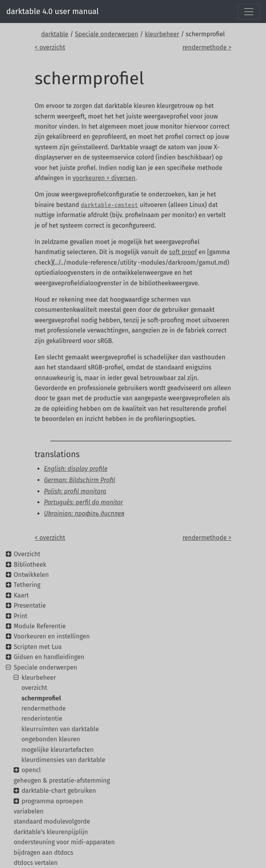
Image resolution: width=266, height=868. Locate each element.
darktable (55, 34)
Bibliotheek (30, 565)
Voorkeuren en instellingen (52, 636)
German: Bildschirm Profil (80, 480)
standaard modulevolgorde (52, 821)
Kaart (21, 595)
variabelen (29, 811)
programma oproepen (52, 801)
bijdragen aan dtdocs (43, 853)
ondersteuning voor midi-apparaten (64, 842)
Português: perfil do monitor (84, 502)
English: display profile (76, 469)
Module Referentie (40, 626)
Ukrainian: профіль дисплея (84, 514)
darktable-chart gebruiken (59, 791)
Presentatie (30, 605)
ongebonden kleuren (51, 739)
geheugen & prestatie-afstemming (62, 780)
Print (20, 616)
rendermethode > (207, 47)
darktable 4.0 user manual (52, 11)
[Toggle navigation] (249, 12)
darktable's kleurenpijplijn (51, 832)
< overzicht (50, 47)
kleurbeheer (162, 34)
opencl (31, 770)
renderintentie (42, 719)
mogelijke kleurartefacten (58, 750)
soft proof (183, 252)
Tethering (27, 585)
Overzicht (27, 554)
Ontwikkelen (31, 575)
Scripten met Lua (38, 647)
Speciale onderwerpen (106, 34)
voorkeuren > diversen (104, 178)
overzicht (34, 688)
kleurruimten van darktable (60, 729)
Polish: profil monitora (75, 491)
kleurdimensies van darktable (63, 760)
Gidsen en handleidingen (49, 657)
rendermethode (43, 708)
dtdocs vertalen (36, 863)
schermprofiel (41, 698)
